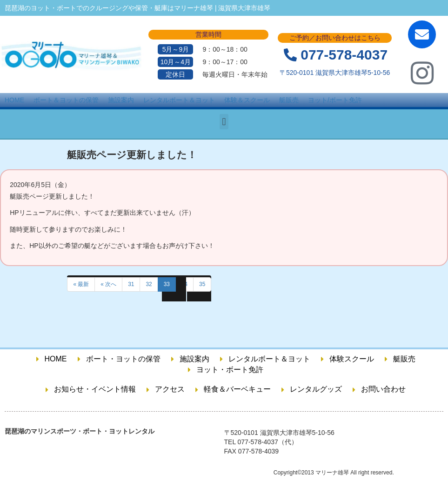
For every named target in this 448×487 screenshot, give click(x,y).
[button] (224, 122)
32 (149, 284)
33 (167, 284)
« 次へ (108, 284)
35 (202, 284)
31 (131, 284)
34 (184, 284)
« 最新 (81, 284)
